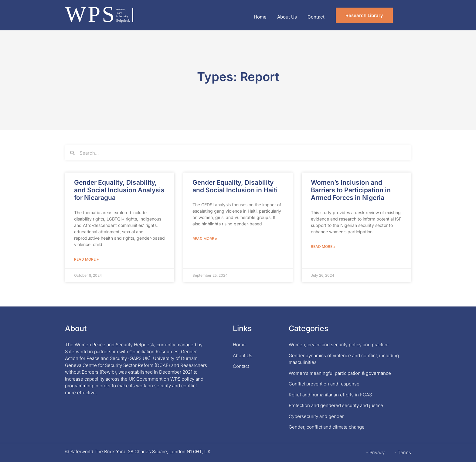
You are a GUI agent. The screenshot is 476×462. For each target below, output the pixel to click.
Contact (316, 17)
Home (260, 17)
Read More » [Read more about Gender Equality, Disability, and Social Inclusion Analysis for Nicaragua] (86, 259)
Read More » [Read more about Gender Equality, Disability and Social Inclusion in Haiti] (205, 239)
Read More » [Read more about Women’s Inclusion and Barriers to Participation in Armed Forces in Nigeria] (323, 246)
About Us (287, 17)
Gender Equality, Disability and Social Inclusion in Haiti (235, 186)
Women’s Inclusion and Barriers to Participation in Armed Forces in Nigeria (351, 190)
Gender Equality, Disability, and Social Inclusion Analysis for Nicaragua (119, 190)
